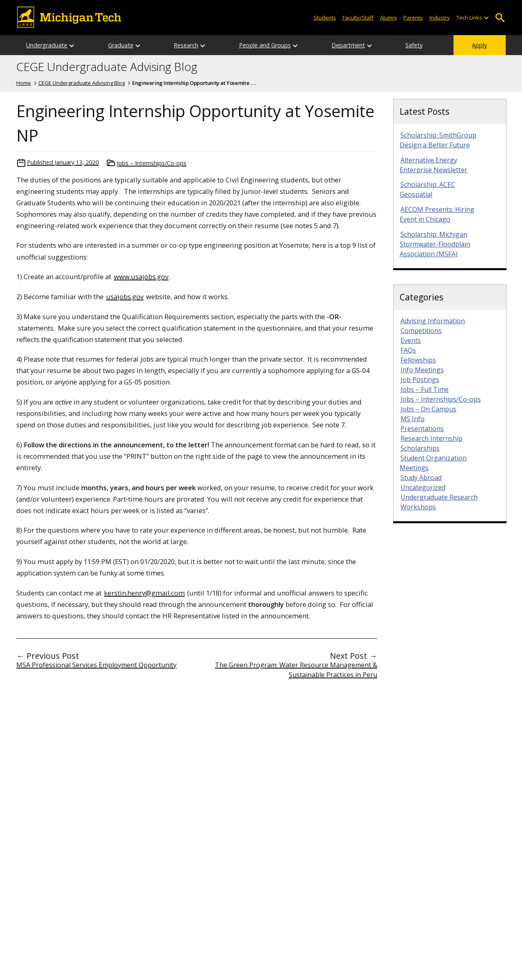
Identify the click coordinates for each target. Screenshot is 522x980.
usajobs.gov (125, 297)
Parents (413, 18)
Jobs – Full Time (425, 389)
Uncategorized (423, 487)
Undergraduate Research (439, 497)
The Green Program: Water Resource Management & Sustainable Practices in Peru (296, 670)
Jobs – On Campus (428, 409)
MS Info (413, 419)
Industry (440, 18)
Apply (479, 45)
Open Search (500, 18)
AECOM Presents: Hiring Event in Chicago (437, 214)
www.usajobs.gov (141, 277)
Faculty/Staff (358, 18)
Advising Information (433, 321)
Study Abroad (421, 478)
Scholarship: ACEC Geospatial (427, 189)
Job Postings (420, 380)
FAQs (408, 350)
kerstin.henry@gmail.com (144, 593)
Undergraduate (47, 45)
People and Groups (265, 45)
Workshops (418, 507)
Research (186, 45)
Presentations (422, 429)
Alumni (388, 18)
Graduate (121, 45)
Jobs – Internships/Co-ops (152, 163)
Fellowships (418, 360)
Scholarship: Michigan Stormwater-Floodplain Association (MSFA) (435, 244)
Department (348, 45)
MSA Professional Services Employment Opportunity (96, 665)
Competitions (421, 331)
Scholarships (420, 448)
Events (411, 340)
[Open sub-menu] (486, 18)
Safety (414, 45)
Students (325, 18)
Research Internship (431, 438)
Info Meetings (422, 370)
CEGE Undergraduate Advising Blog (107, 67)
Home (24, 83)
